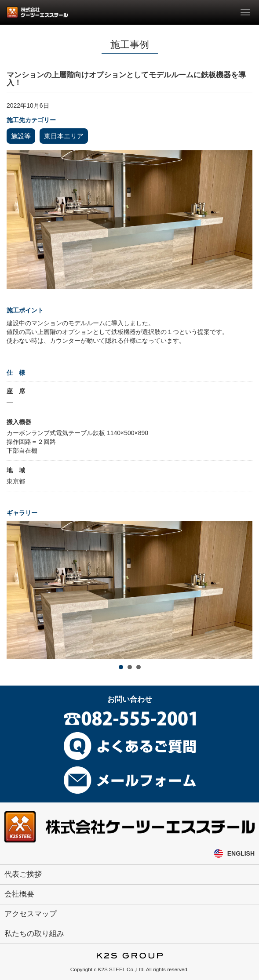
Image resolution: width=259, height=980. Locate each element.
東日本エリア (64, 136)
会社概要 (19, 894)
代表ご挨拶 (23, 874)
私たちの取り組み (34, 934)
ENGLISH (241, 853)
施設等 (21, 136)
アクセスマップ (31, 914)
